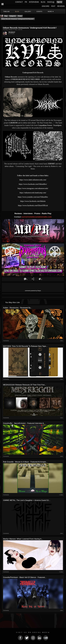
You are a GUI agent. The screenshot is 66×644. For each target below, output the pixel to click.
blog (17, 12)
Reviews (18, 213)
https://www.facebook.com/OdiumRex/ (33, 184)
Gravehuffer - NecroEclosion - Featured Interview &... (24, 423)
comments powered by (33, 291)
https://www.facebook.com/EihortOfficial (33, 205)
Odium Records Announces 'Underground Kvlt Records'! (18, 19)
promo (20, 16)
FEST (53, 6)
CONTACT (19, 2)
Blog (6, 16)
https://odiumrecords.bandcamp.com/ (33, 193)
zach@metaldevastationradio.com (37, 217)
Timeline (6, 12)
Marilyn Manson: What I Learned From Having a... (23, 539)
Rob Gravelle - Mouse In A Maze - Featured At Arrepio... (25, 462)
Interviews (28, 213)
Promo (38, 213)
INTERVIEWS (34, 2)
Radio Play (47, 213)
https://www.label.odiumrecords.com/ (33, 180)
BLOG (43, 2)
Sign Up (59, 2)
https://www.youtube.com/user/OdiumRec (33, 197)
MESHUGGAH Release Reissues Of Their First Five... (25, 385)
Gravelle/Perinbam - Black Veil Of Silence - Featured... (25, 577)
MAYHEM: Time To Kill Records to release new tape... (25, 346)
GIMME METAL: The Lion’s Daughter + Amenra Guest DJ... (27, 500)
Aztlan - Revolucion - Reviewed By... (18, 308)
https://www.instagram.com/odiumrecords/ (33, 188)
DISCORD (46, 6)
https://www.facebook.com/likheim (33, 201)
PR (26, 2)
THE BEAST (12, 32)
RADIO (50, 2)
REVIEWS (61, 6)
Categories (13, 16)
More (51, 12)
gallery (28, 12)
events (39, 12)
